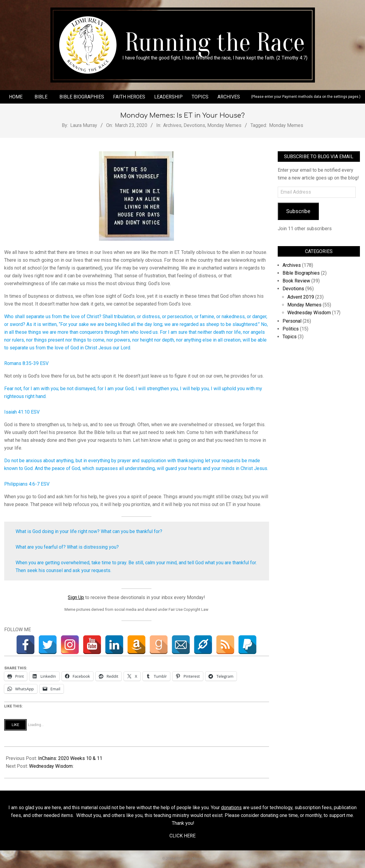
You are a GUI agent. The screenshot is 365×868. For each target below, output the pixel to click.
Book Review (296, 281)
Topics (290, 337)
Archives (172, 125)
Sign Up (76, 597)
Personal (292, 321)
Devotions (194, 125)
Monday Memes (224, 125)
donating (269, 815)
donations (231, 808)
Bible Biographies (301, 273)
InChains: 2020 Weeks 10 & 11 (70, 758)
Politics (291, 329)
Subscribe (298, 211)
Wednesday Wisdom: (51, 766)
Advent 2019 (301, 297)
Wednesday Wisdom (309, 313)
